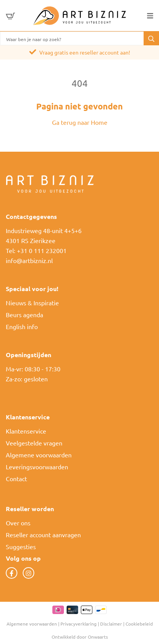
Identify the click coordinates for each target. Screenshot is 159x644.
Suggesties (21, 546)
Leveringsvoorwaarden (37, 467)
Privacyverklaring (79, 624)
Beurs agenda (24, 315)
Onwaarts (98, 637)
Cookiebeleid (139, 624)
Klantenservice (26, 431)
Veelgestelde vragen (34, 443)
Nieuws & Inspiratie (32, 303)
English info (22, 326)
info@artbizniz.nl (29, 260)
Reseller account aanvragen (43, 535)
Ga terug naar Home (80, 122)
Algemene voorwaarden (39, 455)
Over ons (18, 523)
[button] (151, 38)
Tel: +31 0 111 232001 (36, 250)
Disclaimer (111, 624)
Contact (16, 478)
